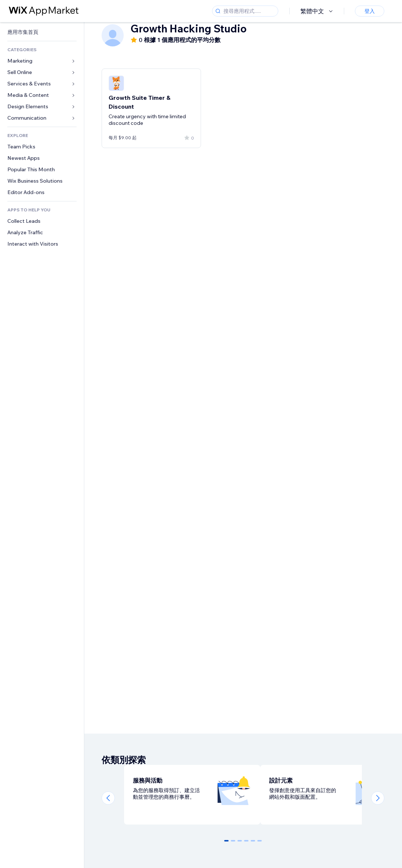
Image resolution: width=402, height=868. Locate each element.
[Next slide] (378, 798)
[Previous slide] (108, 798)
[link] (42, 32)
